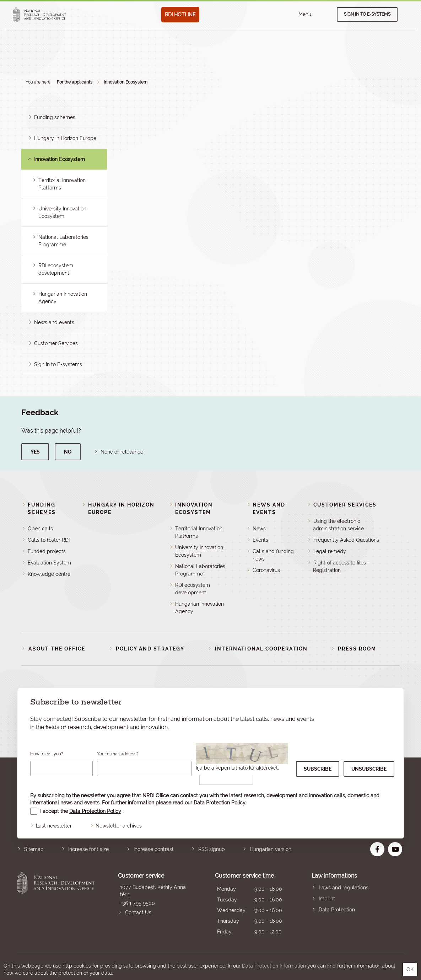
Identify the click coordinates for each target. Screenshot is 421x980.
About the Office (57, 649)
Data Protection (337, 910)
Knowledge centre (49, 574)
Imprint (327, 899)
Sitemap (34, 849)
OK (410, 969)
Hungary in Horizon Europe (65, 138)
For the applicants (75, 82)
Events (260, 540)
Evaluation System (49, 563)
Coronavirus (266, 570)
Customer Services (56, 343)
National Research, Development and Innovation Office (56, 904)
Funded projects (47, 551)
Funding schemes (55, 117)
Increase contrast (154, 849)
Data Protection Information (274, 966)
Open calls (40, 529)
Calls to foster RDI (49, 540)
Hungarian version (271, 849)
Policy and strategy (150, 649)
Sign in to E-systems (58, 364)
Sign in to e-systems (367, 14)
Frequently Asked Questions (346, 540)
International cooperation (261, 649)
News (259, 529)
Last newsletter (54, 826)
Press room (357, 649)
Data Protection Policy (219, 803)
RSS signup (212, 849)
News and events (54, 322)
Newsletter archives (119, 826)
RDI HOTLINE (180, 15)
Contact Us (138, 912)
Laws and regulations (344, 888)
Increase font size (88, 849)
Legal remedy (330, 551)
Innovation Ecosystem (126, 82)
